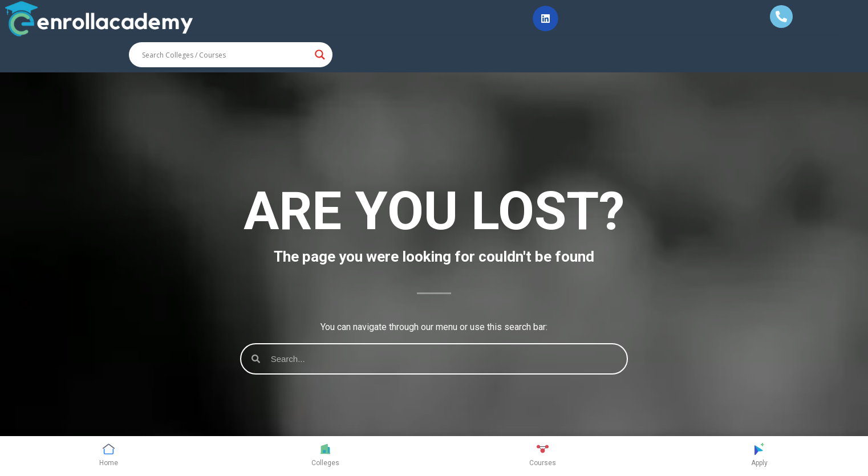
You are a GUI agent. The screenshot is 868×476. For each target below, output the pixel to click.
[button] (545, 19)
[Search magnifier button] (320, 55)
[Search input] (226, 55)
